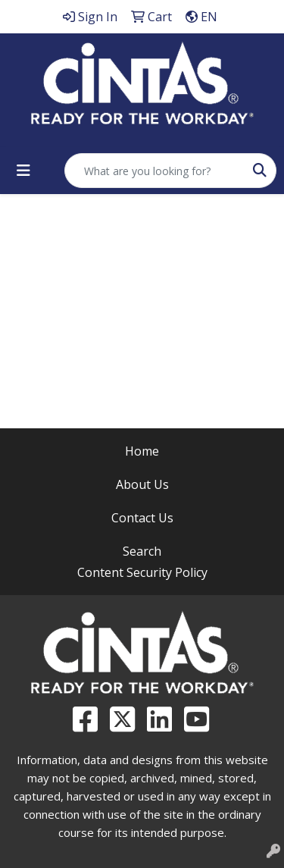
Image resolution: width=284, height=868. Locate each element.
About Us (142, 484)
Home (142, 451)
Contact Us (142, 518)
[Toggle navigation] (23, 171)
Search (142, 551)
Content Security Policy (142, 572)
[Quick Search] (154, 171)
